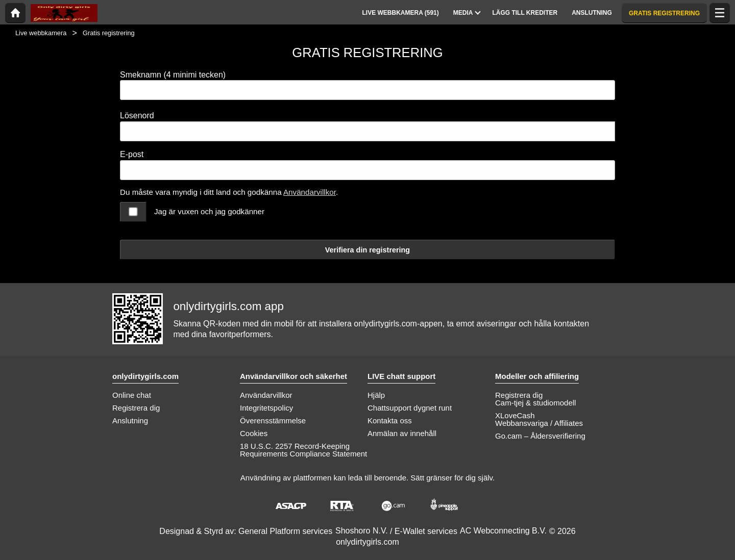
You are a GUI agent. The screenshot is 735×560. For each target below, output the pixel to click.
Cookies (254, 433)
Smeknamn (173, 75)
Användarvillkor (310, 192)
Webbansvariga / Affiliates (539, 423)
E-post (132, 154)
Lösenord (137, 116)
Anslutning (130, 421)
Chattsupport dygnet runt (410, 408)
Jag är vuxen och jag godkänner (209, 211)
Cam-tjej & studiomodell (535, 403)
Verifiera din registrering (367, 250)
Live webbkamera (41, 33)
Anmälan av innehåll (402, 433)
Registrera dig (136, 408)
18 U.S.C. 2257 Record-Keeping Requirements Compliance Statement (303, 450)
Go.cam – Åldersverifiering (540, 436)
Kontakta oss (390, 421)
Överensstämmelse (273, 421)
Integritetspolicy (266, 408)
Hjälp (376, 395)
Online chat (132, 395)
